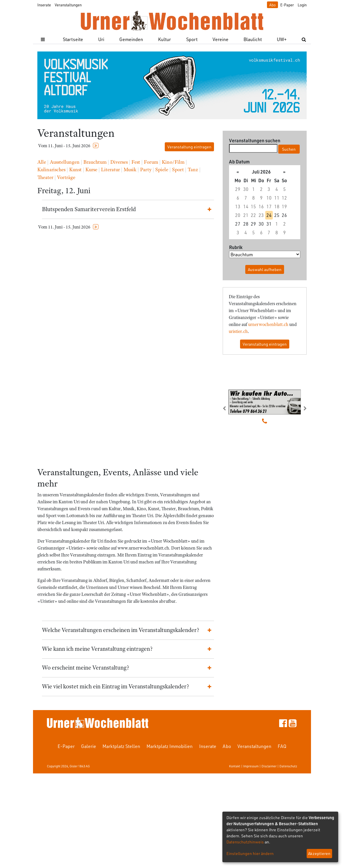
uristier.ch (238, 331)
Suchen (289, 149)
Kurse (91, 169)
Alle (42, 162)
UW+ (282, 39)
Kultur (164, 39)
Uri (101, 39)
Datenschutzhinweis (245, 842)
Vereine (221, 39)
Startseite (73, 39)
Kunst (75, 169)
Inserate (44, 5)
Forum (151, 162)
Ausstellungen (65, 162)
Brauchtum (95, 162)
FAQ (282, 746)
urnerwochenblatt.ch (268, 325)
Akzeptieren (319, 853)
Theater (45, 177)
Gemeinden (131, 39)
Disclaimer (269, 766)
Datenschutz (288, 766)
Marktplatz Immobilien (170, 746)
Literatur (110, 169)
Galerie (89, 746)
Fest (136, 162)
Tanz (193, 169)
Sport (192, 39)
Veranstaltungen (68, 5)
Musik (130, 169)
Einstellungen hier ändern (250, 853)
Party (146, 169)
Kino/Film (173, 162)
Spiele (162, 169)
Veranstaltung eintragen (189, 147)
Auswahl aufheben (265, 269)
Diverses (119, 162)
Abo (272, 5)
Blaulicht (253, 39)
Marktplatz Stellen (121, 746)
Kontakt (235, 766)
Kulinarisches (51, 169)
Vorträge (66, 177)
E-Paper (287, 5)
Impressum (251, 766)
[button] (229, 408)
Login (302, 5)
